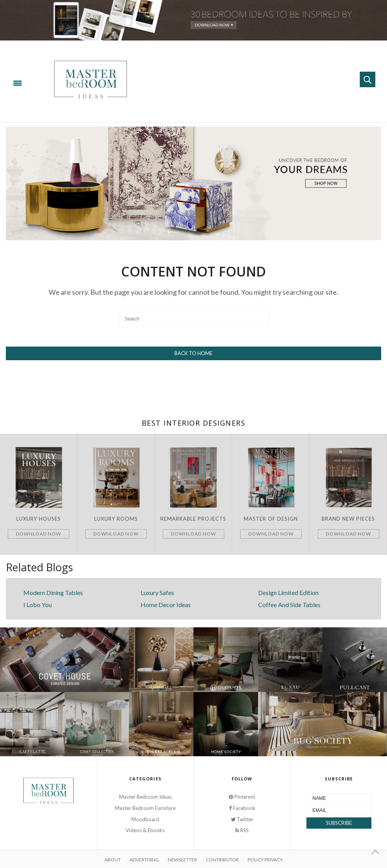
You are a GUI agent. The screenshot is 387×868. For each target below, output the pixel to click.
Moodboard (145, 819)
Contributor (222, 860)
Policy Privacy (265, 860)
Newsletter (182, 860)
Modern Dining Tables (53, 592)
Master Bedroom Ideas (145, 797)
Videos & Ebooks (145, 830)
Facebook (242, 808)
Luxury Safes (157, 592)
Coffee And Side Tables (289, 605)
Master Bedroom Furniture (145, 808)
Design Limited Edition (288, 592)
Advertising (144, 860)
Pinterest (242, 797)
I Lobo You (38, 605)
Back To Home (193, 353)
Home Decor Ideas (166, 605)
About (113, 860)
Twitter (242, 819)
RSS (242, 830)
